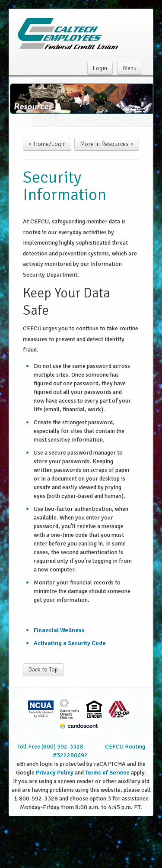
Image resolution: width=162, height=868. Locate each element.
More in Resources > (107, 144)
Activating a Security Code (70, 643)
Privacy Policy (55, 773)
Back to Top (43, 670)
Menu (130, 68)
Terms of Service (107, 773)
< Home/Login (47, 144)
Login (100, 68)
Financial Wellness (59, 630)
